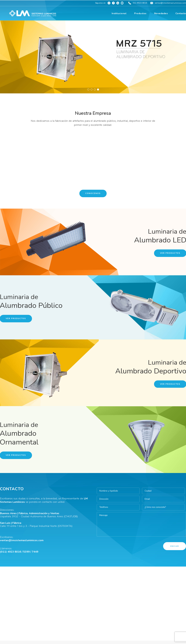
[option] (93, 57)
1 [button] (88, 89)
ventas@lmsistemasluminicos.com (22, 540)
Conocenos (93, 193)
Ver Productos (170, 253)
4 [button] (98, 89)
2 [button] (91, 89)
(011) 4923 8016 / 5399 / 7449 (19, 552)
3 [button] (95, 89)
